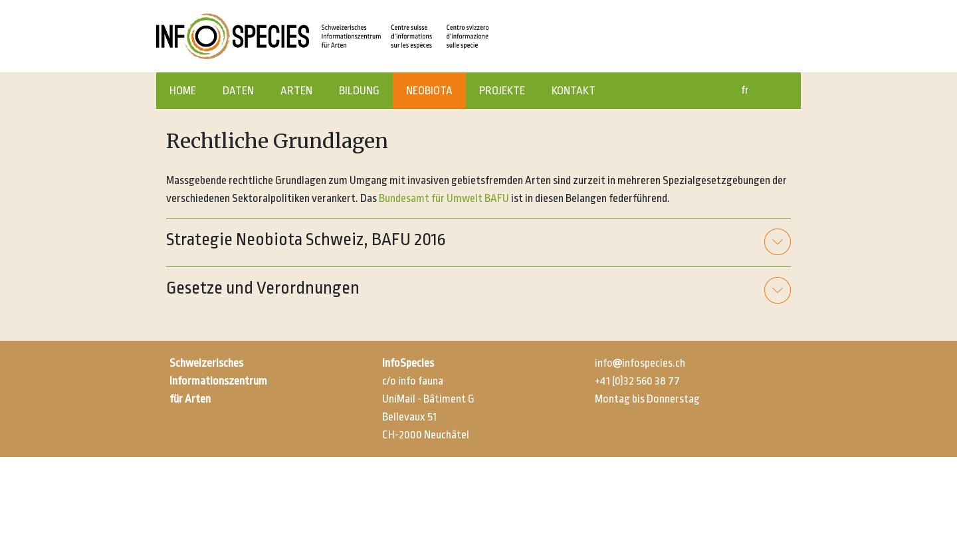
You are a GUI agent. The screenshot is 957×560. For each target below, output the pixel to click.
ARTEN (296, 91)
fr (745, 90)
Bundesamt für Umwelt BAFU (444, 198)
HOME (183, 91)
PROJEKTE (502, 91)
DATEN (238, 91)
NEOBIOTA (429, 91)
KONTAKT (574, 91)
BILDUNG (359, 91)
